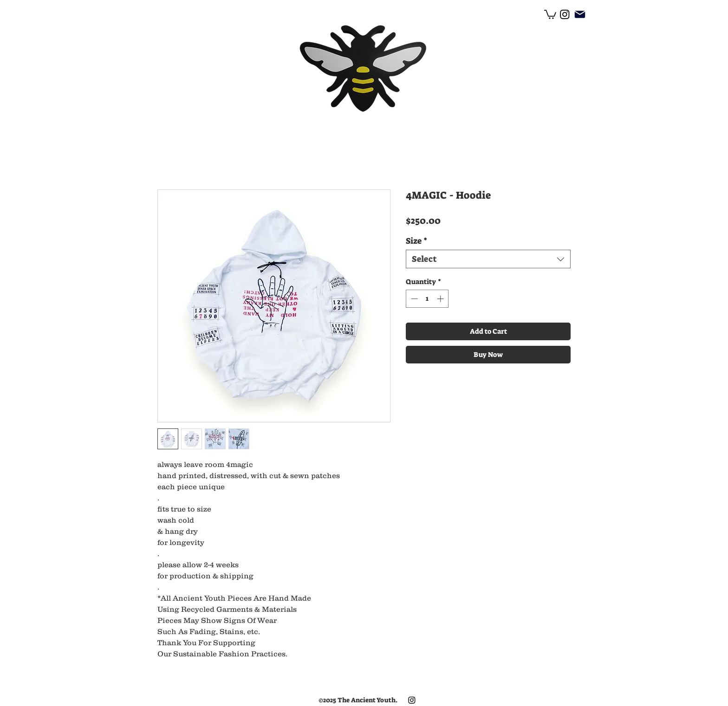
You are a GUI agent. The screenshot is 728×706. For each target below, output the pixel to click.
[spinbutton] (427, 299)
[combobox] (488, 259)
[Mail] (580, 14)
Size (416, 241)
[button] (550, 14)
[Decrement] (413, 299)
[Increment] (441, 299)
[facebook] (565, 14)
